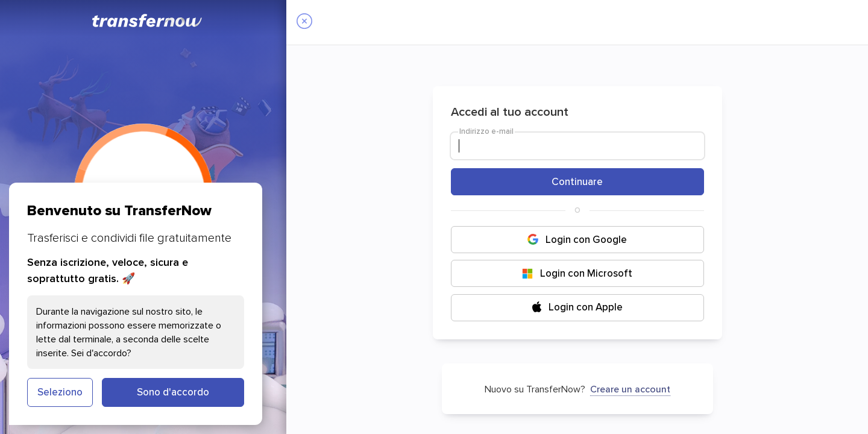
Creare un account (630, 389)
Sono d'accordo (173, 392)
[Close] (304, 22)
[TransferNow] (148, 20)
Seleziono (60, 392)
